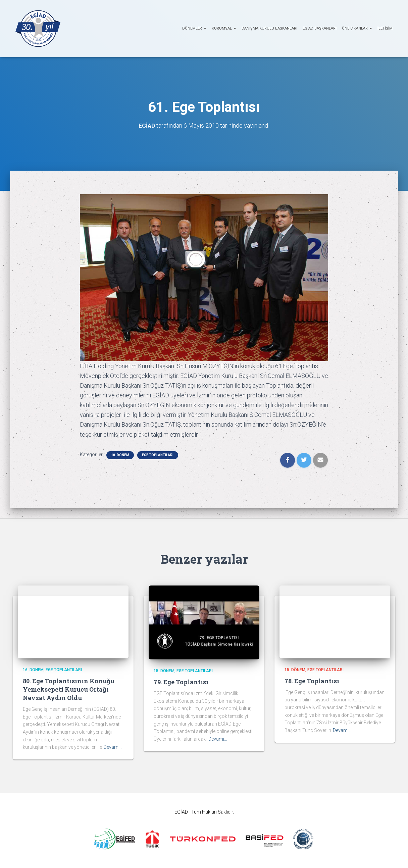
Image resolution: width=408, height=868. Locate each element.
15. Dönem (164, 671)
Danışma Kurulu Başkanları (269, 28)
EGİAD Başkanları (320, 28)
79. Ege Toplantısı (181, 682)
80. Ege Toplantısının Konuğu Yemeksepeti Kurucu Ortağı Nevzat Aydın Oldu (69, 689)
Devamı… (113, 747)
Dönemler (194, 28)
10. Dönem (120, 455)
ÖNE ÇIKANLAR (357, 28)
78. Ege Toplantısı (312, 681)
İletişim (385, 28)
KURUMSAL (224, 28)
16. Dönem (33, 670)
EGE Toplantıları (158, 455)
